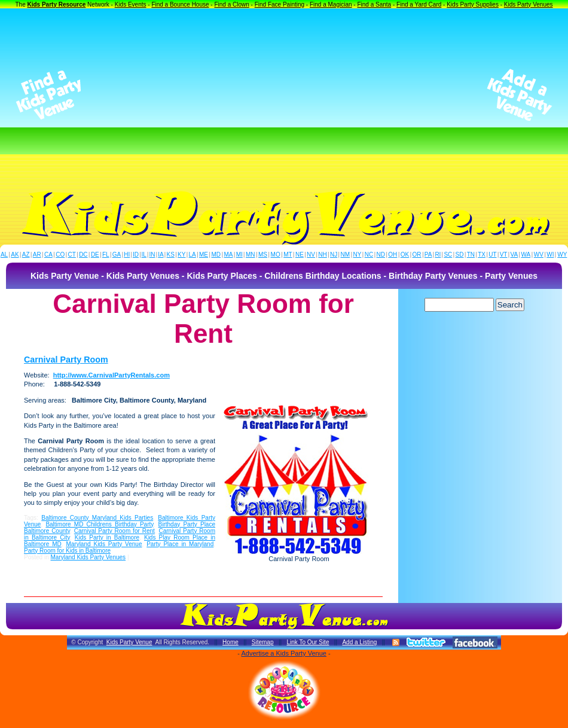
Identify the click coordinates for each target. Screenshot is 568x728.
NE (300, 255)
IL (144, 255)
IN (152, 255)
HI (127, 255)
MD (216, 255)
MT (288, 255)
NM (346, 255)
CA (48, 255)
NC (369, 255)
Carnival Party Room (66, 360)
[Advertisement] (284, 95)
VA (514, 255)
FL (106, 255)
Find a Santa (374, 4)
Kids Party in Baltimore (107, 537)
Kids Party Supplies (473, 4)
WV (539, 255)
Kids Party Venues (529, 4)
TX (482, 255)
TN (471, 255)
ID (136, 255)
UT (492, 255)
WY (562, 255)
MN (251, 255)
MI (239, 255)
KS (171, 255)
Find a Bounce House (180, 4)
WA (526, 255)
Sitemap (263, 642)
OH (393, 255)
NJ (334, 255)
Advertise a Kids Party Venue (283, 653)
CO (60, 255)
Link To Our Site (308, 642)
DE (95, 255)
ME (204, 255)
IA (161, 255)
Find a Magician (331, 4)
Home (230, 642)
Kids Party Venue (129, 642)
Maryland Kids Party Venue (104, 544)
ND (381, 255)
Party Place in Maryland (180, 544)
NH (322, 255)
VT (504, 255)
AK (15, 255)
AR (37, 255)
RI (438, 255)
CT (72, 255)
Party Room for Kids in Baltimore (67, 551)
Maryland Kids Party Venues (88, 557)
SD (460, 255)
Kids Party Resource (57, 4)
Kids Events (131, 4)
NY (357, 255)
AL (4, 255)
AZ (26, 255)
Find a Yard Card (419, 4)
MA (229, 255)
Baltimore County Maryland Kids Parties (97, 518)
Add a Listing (359, 642)
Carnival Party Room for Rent (114, 531)
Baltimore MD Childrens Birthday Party (99, 524)
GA (117, 255)
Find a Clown (231, 4)
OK (405, 255)
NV (311, 255)
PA (428, 255)
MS (263, 255)
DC (83, 255)
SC (448, 255)
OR (417, 255)
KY (181, 255)
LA (193, 255)
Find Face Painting (280, 4)
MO (276, 255)
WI (550, 255)
